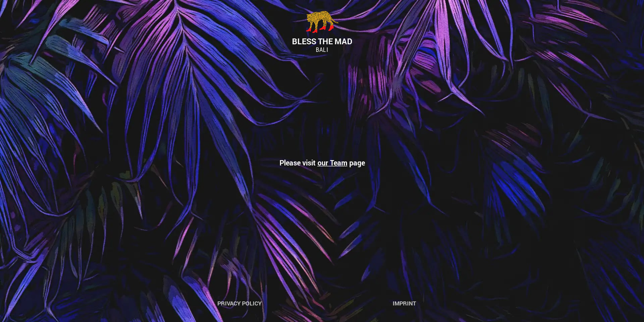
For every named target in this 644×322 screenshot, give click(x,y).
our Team (333, 163)
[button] (14, 13)
